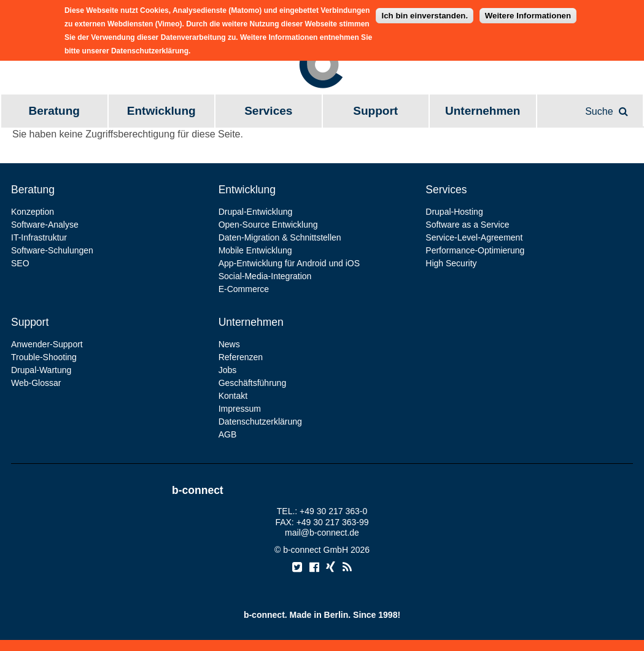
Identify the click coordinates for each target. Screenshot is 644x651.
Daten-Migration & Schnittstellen (280, 237)
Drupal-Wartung (41, 370)
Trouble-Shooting (44, 357)
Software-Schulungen (52, 250)
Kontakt (233, 396)
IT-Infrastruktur (39, 237)
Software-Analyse (45, 225)
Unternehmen (483, 111)
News (229, 344)
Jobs (228, 370)
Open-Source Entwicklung (268, 225)
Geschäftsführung (253, 383)
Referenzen (241, 357)
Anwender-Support (47, 344)
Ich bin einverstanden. (425, 12)
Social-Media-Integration (265, 276)
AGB (228, 434)
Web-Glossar (36, 383)
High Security (451, 263)
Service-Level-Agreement (474, 237)
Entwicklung (161, 111)
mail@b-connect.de (322, 533)
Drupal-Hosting (454, 212)
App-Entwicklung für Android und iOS (289, 263)
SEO (20, 263)
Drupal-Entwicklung (256, 212)
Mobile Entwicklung (255, 250)
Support (375, 111)
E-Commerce (244, 289)
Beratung (54, 111)
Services (268, 111)
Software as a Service (467, 225)
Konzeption (33, 212)
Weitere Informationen (528, 12)
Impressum (240, 409)
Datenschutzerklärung (260, 422)
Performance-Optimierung (475, 250)
